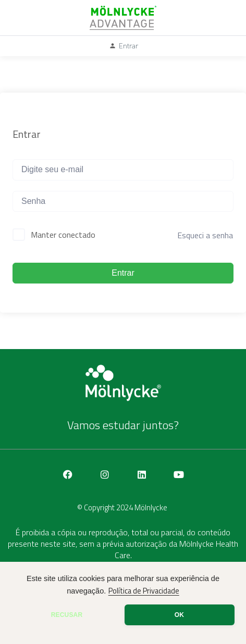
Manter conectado (63, 235)
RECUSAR (67, 615)
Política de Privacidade (144, 591)
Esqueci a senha (205, 235)
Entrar (123, 273)
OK (179, 615)
